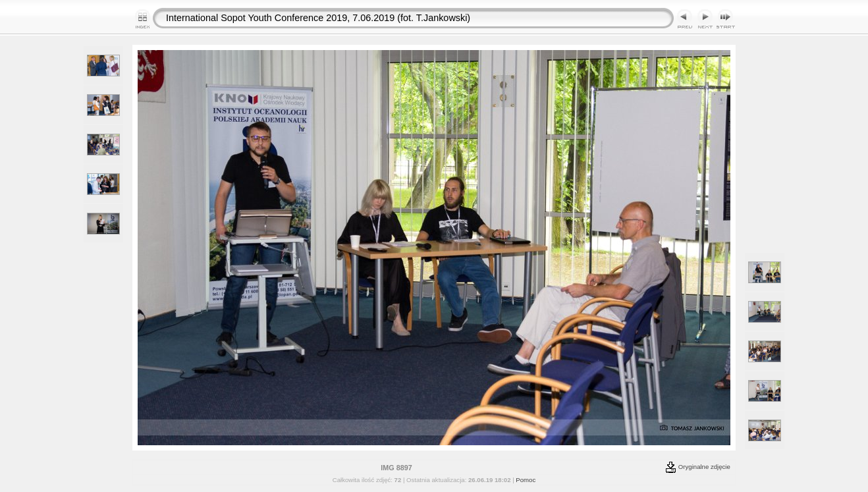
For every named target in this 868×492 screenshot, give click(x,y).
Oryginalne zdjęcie (698, 467)
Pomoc (526, 480)
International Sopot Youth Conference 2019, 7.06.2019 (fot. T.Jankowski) (318, 18)
